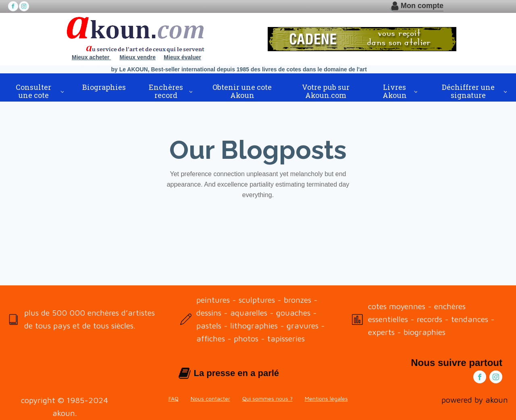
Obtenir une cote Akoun (242, 91)
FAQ (174, 398)
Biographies (104, 87)
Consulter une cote (33, 91)
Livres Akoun (395, 91)
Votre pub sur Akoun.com (326, 91)
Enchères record (166, 91)
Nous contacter (210, 398)
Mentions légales (326, 398)
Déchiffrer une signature (468, 91)
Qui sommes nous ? (267, 398)
